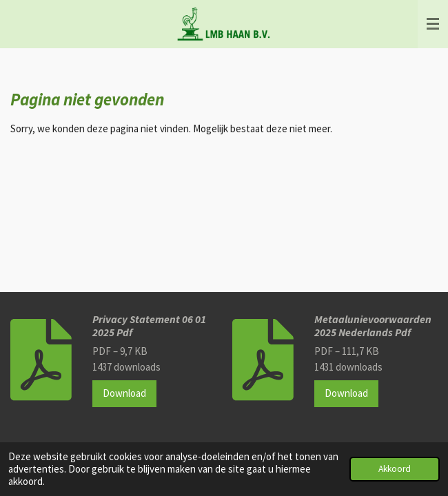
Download (124, 393)
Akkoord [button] (395, 469)
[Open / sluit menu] (433, 24)
